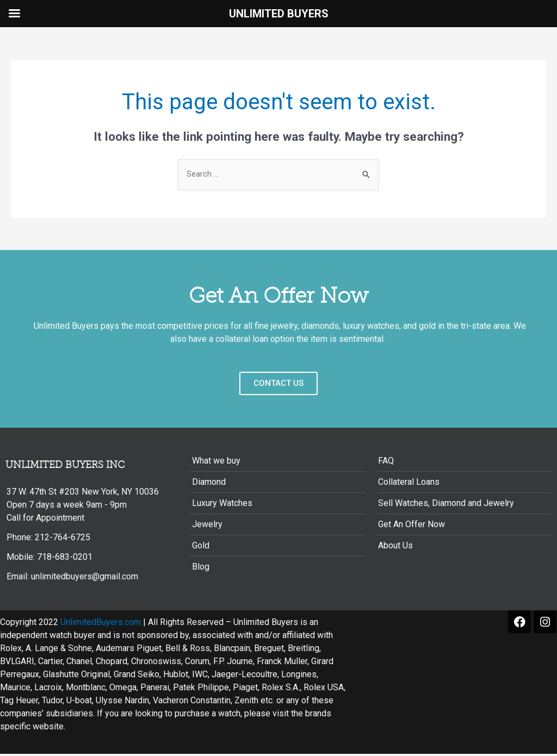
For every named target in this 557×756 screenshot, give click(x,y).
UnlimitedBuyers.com (101, 624)
